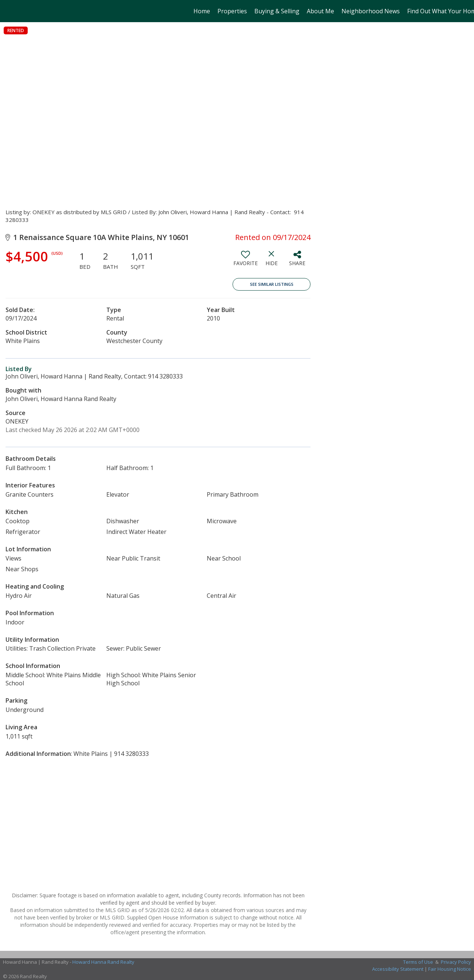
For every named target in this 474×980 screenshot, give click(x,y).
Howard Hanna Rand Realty (103, 962)
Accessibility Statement (398, 969)
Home (202, 11)
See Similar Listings (272, 284)
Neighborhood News (371, 11)
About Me (320, 11)
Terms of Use (418, 962)
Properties (232, 11)
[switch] (245, 261)
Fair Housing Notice (450, 969)
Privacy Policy (456, 962)
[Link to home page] (9, 11)
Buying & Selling (277, 11)
